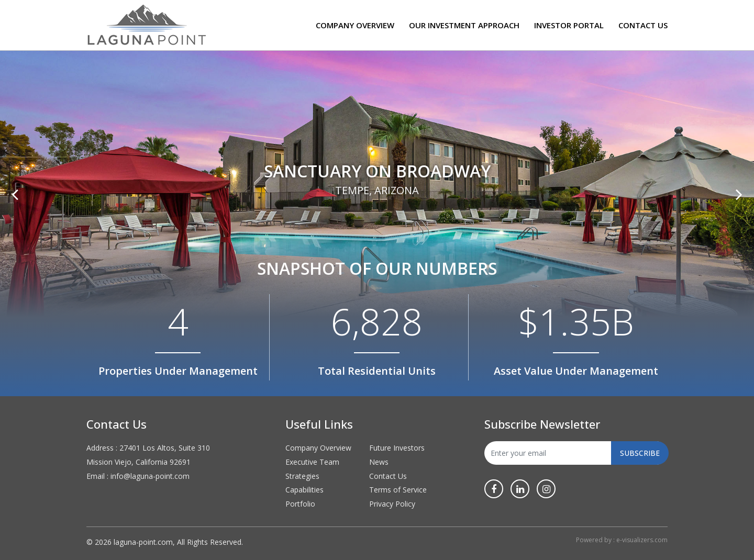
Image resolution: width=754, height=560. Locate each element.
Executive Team (312, 462)
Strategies (302, 476)
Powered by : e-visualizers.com (622, 540)
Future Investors (397, 448)
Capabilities (304, 490)
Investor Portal (569, 25)
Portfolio (300, 504)
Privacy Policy (392, 504)
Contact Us (643, 25)
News (379, 462)
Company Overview (355, 25)
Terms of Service (398, 490)
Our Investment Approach (464, 25)
